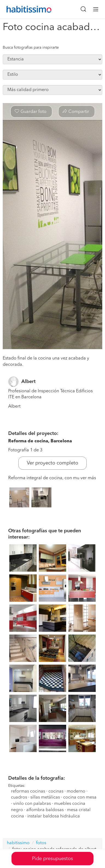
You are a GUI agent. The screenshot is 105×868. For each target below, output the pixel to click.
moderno (76, 791)
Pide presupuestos (52, 859)
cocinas (56, 791)
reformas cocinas (28, 791)
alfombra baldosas (45, 810)
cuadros (19, 797)
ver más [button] (88, 478)
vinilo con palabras (32, 804)
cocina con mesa (80, 797)
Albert (28, 382)
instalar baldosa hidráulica (54, 816)
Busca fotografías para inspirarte (31, 48)
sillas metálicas (45, 797)
